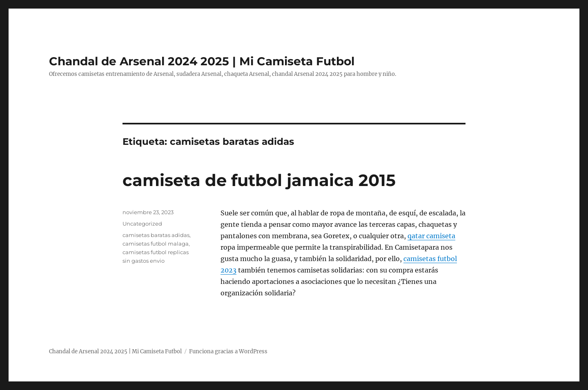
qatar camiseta (431, 236)
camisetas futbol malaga (156, 244)
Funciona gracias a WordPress (228, 351)
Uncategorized (142, 224)
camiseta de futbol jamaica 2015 (259, 180)
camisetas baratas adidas (156, 235)
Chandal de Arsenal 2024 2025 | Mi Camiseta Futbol (202, 61)
